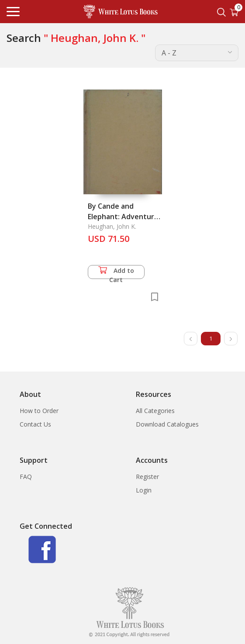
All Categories (155, 411)
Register (147, 477)
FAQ (26, 477)
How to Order (39, 411)
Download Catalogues (167, 424)
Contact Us (35, 424)
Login (144, 490)
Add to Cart (116, 273)
